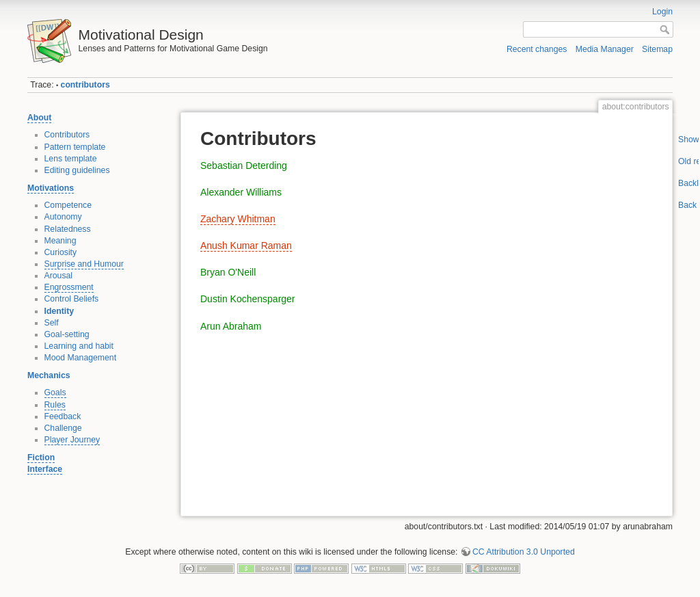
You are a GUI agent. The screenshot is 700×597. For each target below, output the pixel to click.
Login (662, 12)
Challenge (63, 428)
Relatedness (68, 229)
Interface (45, 469)
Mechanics (49, 375)
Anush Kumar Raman (246, 246)
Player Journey (72, 440)
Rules (55, 405)
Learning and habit (79, 346)
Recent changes (537, 49)
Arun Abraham (231, 326)
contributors (85, 85)
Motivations (51, 188)
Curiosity (61, 252)
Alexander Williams (241, 192)
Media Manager (605, 49)
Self (52, 323)
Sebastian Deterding (244, 165)
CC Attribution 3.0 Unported (524, 552)
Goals (55, 393)
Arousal (59, 276)
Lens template (71, 159)
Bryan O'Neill (228, 272)
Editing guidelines (77, 170)
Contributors (67, 135)
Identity (59, 311)
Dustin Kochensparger (248, 299)
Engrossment (69, 287)
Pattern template (75, 147)
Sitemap (657, 49)
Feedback (63, 416)
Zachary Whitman (238, 219)
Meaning (60, 241)
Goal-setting (67, 334)
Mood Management (81, 358)
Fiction (41, 457)
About (39, 118)
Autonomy (63, 217)
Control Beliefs (72, 299)
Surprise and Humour (84, 264)
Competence (68, 205)
